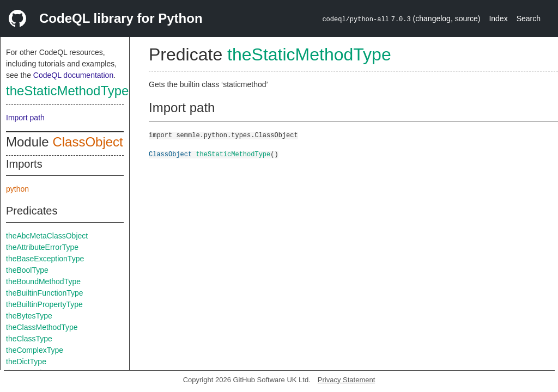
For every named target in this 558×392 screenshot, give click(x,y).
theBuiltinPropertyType (44, 304)
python (17, 189)
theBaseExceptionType (45, 259)
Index (498, 19)
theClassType (29, 339)
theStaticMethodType (67, 91)
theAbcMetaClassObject (47, 236)
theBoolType (27, 270)
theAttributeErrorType (42, 247)
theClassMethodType (42, 327)
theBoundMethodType (43, 281)
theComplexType (35, 350)
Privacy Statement (347, 380)
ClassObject (87, 142)
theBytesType (29, 316)
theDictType (26, 362)
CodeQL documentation (73, 75)
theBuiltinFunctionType (45, 293)
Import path (25, 118)
